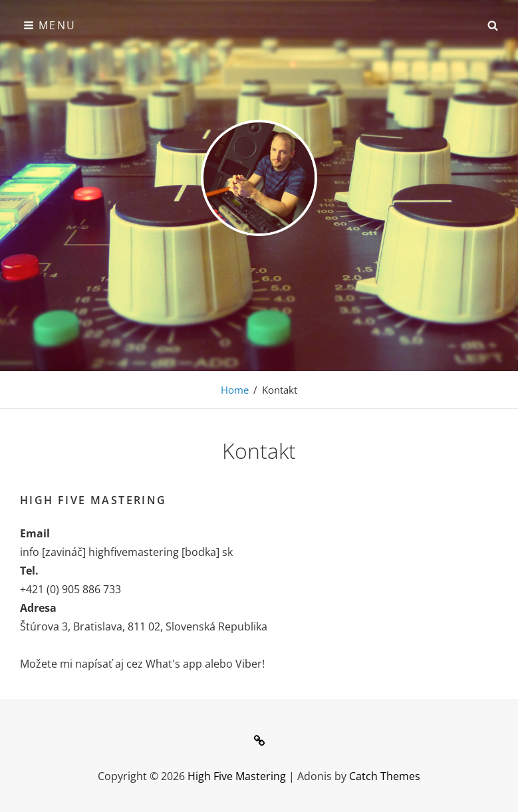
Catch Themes (385, 776)
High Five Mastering (237, 776)
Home (235, 390)
